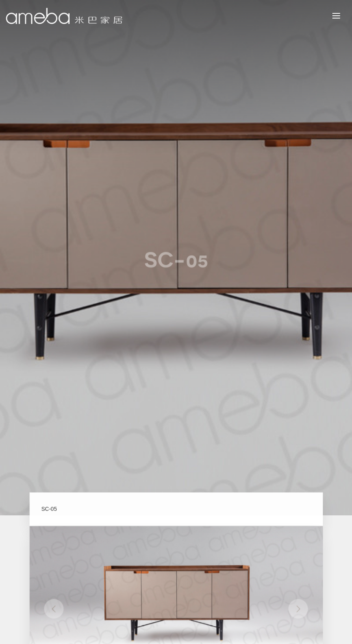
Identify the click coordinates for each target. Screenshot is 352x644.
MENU (342, 15)
